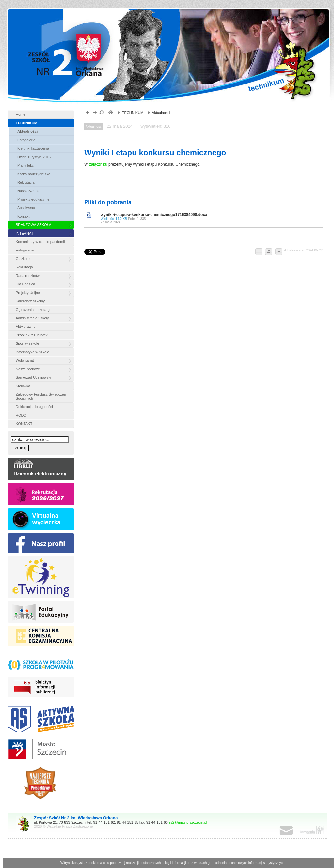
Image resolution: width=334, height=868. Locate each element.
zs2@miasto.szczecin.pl (188, 822)
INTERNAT (24, 233)
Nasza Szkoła (28, 191)
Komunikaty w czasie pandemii (40, 242)
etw (41, 577)
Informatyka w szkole (32, 352)
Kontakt (23, 216)
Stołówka (23, 386)
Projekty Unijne (28, 293)
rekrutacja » (41, 494)
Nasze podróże (28, 369)
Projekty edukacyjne (33, 199)
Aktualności (27, 131)
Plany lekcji (26, 165)
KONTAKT (24, 424)
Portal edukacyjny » (41, 612)
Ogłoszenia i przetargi (33, 310)
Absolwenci (26, 208)
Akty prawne (26, 327)
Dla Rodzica (25, 284)
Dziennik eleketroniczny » (41, 469)
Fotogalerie (26, 140)
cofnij (278, 252)
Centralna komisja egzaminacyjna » (41, 637)
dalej (94, 113)
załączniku (98, 164)
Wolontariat (25, 360)
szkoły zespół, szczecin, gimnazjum (110, 113)
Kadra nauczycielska (34, 174)
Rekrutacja (26, 182)
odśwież (101, 113)
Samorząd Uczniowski (33, 377)
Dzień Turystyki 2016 (34, 157)
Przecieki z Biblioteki (32, 335)
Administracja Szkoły (32, 318)
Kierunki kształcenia (33, 148)
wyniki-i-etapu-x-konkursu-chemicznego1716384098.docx (210, 218)
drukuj (269, 252)
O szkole (23, 259)
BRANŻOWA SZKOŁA (33, 225)
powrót (87, 113)
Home (20, 114)
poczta (293, 831)
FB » (41, 543)
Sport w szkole (27, 343)
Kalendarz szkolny (30, 301)
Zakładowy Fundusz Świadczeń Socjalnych (41, 396)
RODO (21, 415)
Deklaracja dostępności (34, 407)
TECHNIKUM (26, 123)
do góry (259, 252)
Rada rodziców (28, 276)
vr (41, 519)
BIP (41, 688)
